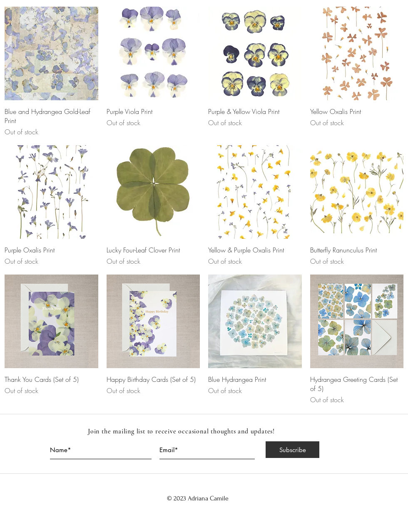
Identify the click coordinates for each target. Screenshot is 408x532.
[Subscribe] (292, 450)
